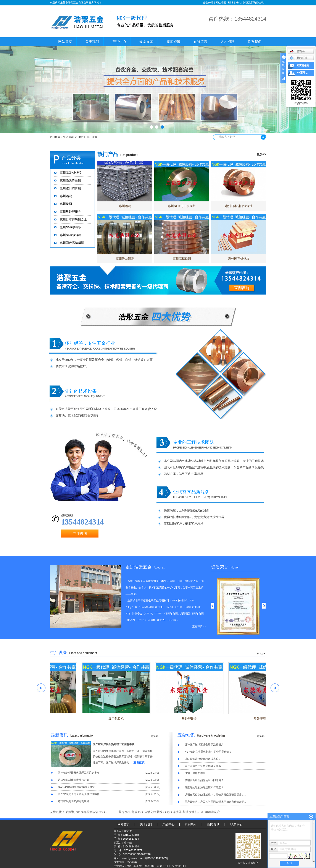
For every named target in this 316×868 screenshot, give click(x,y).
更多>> (261, 154)
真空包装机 (118, 719)
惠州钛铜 (66, 204)
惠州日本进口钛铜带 (239, 206)
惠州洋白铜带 (125, 259)
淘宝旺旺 (299, 58)
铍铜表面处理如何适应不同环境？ (204, 780)
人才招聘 (227, 42)
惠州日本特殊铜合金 (73, 219)
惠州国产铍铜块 (239, 259)
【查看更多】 (139, 763)
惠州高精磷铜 (182, 259)
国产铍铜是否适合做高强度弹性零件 (79, 794)
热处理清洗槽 (264, 719)
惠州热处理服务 (70, 212)
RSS (231, 3)
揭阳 (130, 866)
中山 (142, 866)
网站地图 (221, 3)
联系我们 (255, 42)
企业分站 (208, 3)
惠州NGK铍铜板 (71, 227)
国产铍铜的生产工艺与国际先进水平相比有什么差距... (216, 802)
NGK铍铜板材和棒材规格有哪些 (76, 787)
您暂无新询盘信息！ (255, 3)
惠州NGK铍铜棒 (71, 235)
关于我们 (92, 42)
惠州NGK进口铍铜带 (182, 206)
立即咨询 (80, 534)
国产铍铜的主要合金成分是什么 (203, 766)
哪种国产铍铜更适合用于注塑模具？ (205, 745)
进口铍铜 (80, 137)
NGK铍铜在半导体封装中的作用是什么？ (208, 752)
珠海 (136, 866)
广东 (171, 866)
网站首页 (65, 42)
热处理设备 (191, 719)
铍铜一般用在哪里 (195, 773)
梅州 (177, 866)
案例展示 (191, 824)
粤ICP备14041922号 (156, 858)
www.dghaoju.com (132, 858)
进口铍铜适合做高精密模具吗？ (203, 759)
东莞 (160, 866)
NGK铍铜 (68, 137)
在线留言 (200, 42)
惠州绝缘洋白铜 (70, 181)
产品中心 (119, 42)
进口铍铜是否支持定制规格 (74, 801)
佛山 (154, 866)
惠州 (148, 866)
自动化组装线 (153, 812)
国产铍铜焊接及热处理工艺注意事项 (114, 744)
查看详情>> (199, 627)
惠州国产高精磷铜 (72, 243)
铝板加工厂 (107, 812)
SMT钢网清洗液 (209, 812)
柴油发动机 (190, 812)
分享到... (303, 73)
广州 (165, 866)
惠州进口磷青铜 (70, 188)
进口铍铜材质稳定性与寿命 (74, 780)
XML (238, 3)
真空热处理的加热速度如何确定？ (204, 787)
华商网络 (132, 862)
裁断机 (70, 812)
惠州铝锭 (66, 196)
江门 (183, 866)
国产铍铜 (92, 137)
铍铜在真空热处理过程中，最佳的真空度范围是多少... (216, 795)
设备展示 (146, 42)
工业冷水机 (123, 812)
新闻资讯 (173, 42)
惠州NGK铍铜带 (71, 173)
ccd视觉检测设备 (87, 812)
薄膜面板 (137, 812)
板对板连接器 (173, 812)
